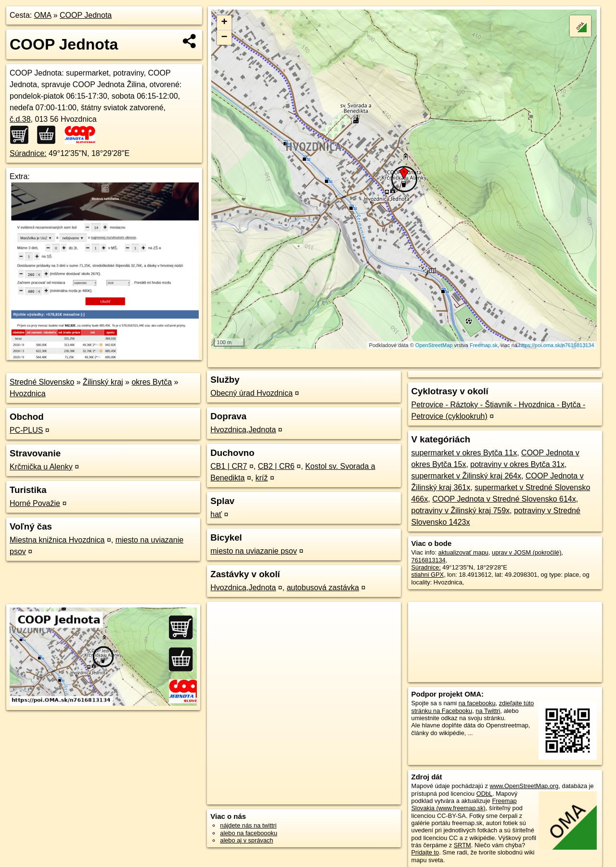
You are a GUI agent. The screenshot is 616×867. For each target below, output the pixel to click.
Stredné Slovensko (42, 382)
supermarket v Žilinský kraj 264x (467, 476)
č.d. (20, 119)
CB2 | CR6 (276, 466)
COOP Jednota (86, 15)
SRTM (462, 845)
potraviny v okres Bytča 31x (517, 464)
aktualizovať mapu (463, 552)
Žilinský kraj (103, 382)
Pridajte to (425, 852)
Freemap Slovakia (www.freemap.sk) (464, 804)
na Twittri (488, 711)
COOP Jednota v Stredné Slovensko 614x (504, 499)
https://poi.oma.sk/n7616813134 (557, 345)
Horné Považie (35, 503)
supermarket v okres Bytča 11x (464, 453)
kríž (262, 478)
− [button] (225, 38)
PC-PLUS (26, 430)
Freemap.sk (484, 345)
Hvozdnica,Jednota (243, 430)
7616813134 (429, 560)
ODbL (484, 794)
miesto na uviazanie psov (254, 551)
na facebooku (477, 703)
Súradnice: (28, 153)
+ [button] (225, 23)
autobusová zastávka (323, 588)
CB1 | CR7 (229, 466)
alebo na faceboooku (249, 833)
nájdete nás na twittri (248, 825)
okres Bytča (152, 382)
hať (216, 514)
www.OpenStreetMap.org (524, 786)
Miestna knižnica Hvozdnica (57, 540)
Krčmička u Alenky (41, 467)
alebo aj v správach (246, 840)
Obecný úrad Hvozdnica (251, 393)
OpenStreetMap (434, 345)
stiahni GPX (428, 575)
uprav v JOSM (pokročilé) (526, 552)
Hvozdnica (28, 394)
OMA (43, 15)
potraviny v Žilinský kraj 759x (461, 511)
